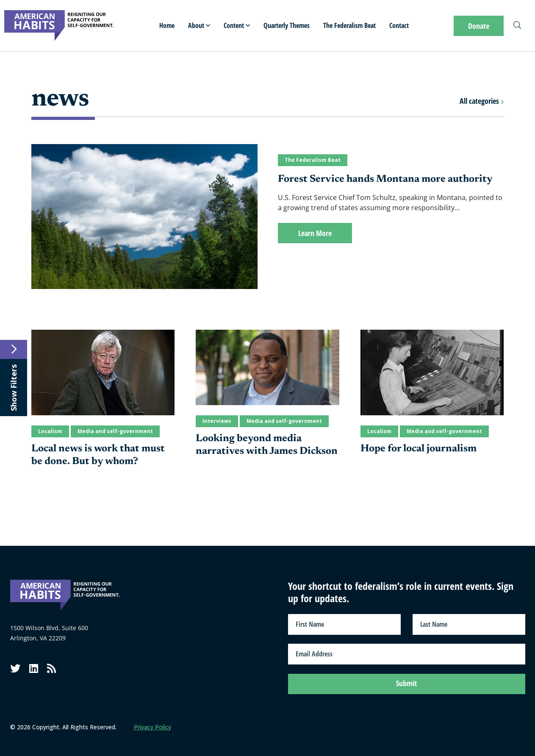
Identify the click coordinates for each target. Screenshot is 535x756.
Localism (50, 431)
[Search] (517, 26)
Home (167, 25)
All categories (482, 101)
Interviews (217, 421)
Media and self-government (115, 431)
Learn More (315, 233)
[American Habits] (59, 26)
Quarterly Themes (287, 25)
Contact (399, 25)
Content (237, 25)
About (199, 25)
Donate (479, 26)
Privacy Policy (152, 725)
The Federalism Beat (349, 25)
